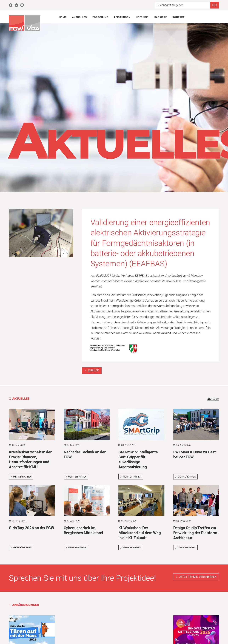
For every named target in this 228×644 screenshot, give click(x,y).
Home (63, 17)
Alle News (212, 400)
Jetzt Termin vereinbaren (198, 577)
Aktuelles (79, 17)
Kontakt (179, 17)
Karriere (161, 17)
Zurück (92, 370)
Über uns (142, 17)
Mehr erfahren (21, 477)
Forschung (100, 17)
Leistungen (122, 17)
